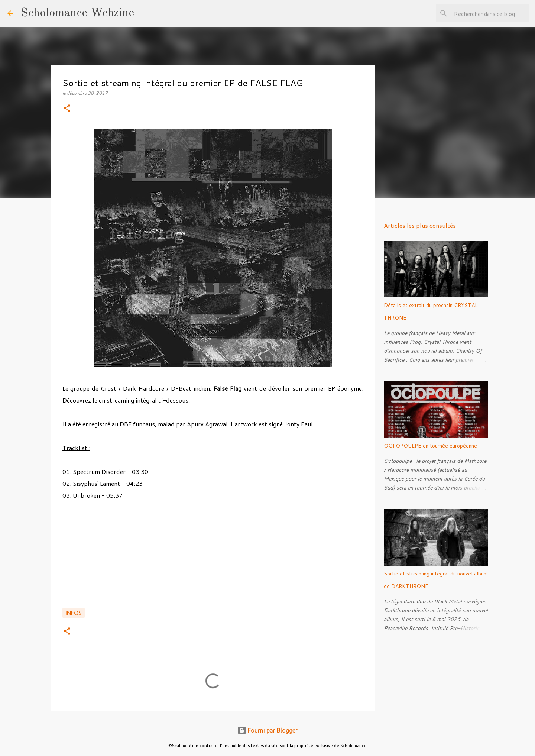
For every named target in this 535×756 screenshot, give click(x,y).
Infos (74, 613)
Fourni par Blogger (267, 730)
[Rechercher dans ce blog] (490, 13)
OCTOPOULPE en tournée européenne (430, 446)
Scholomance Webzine (77, 13)
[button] (67, 109)
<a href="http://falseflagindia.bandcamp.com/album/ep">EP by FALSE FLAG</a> (213, 558)
